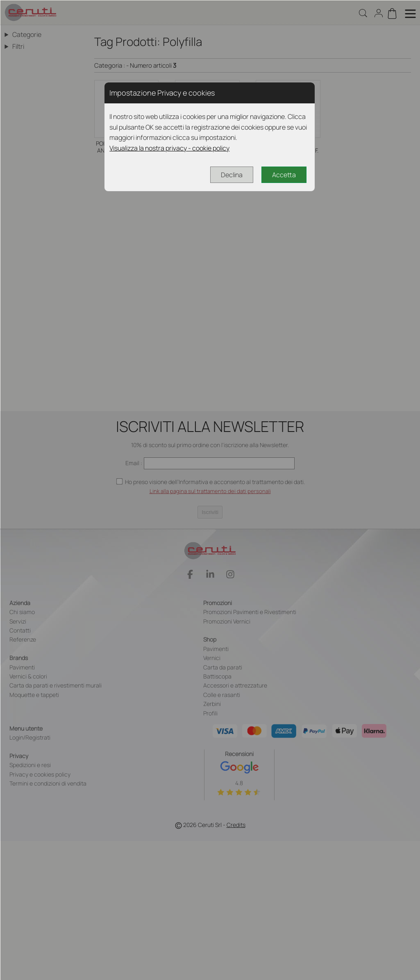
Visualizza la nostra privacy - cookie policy (169, 148)
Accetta (284, 175)
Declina (232, 175)
